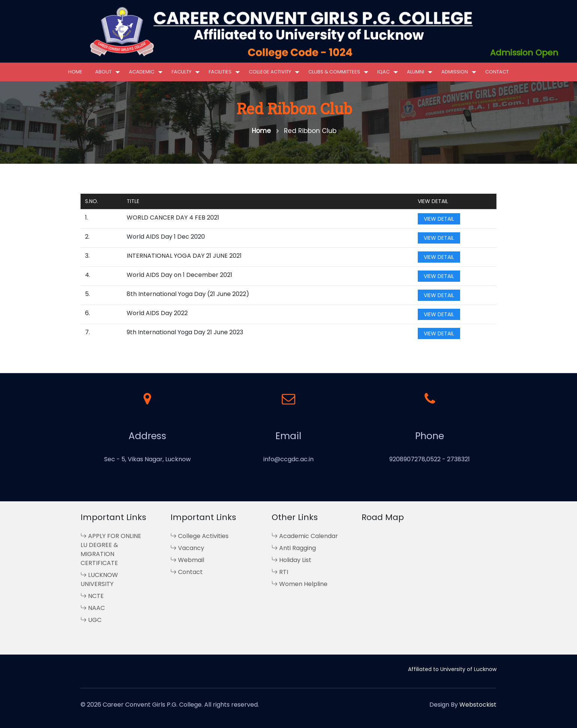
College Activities (200, 536)
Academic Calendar (305, 536)
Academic (142, 72)
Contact (497, 72)
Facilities (220, 72)
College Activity (270, 72)
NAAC (93, 608)
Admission (455, 72)
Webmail (187, 560)
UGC (91, 620)
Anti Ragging (294, 548)
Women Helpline (300, 584)
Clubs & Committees (334, 72)
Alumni (416, 72)
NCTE (92, 596)
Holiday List (291, 560)
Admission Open (524, 53)
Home (75, 72)
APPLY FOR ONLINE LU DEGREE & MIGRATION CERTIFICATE (111, 549)
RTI (280, 572)
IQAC (383, 72)
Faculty (182, 72)
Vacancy (187, 548)
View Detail (439, 219)
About (103, 72)
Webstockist (478, 705)
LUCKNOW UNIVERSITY (99, 579)
